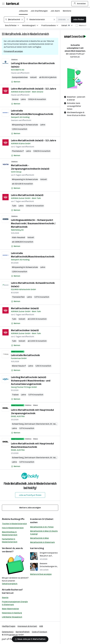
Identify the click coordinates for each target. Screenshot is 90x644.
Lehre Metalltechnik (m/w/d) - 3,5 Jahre (34, 89)
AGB (41, 626)
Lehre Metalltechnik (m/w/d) (27, 195)
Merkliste (67, 11)
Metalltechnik (13, 34)
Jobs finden (79, 19)
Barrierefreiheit (23, 632)
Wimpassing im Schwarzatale (25, 125)
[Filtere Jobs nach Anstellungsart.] (32, 26)
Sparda (5, 598)
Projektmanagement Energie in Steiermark (15, 603)
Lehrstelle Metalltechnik (25, 355)
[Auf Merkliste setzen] (16, 82)
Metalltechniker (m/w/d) (25, 308)
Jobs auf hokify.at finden (30, 495)
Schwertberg (18, 424)
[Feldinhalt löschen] (22, 20)
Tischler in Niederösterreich (14, 524)
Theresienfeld (18, 297)
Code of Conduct (39, 632)
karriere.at (8, 593)
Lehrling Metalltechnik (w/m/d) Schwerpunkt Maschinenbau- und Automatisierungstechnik (31, 381)
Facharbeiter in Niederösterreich (10, 540)
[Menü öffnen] (3, 4)
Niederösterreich (39, 34)
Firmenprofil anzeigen (13, 51)
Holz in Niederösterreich (13, 528)
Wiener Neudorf (19, 366)
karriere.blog (37, 548)
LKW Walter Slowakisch (12, 617)
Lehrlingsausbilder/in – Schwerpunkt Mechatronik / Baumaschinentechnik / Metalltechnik (33, 223)
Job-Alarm (55, 11)
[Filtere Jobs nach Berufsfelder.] (14, 26)
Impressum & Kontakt (27, 626)
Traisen (15, 395)
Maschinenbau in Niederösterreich (10, 533)
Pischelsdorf (18, 151)
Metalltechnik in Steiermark (42, 542)
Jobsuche (23, 11)
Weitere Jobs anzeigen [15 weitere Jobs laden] (30, 508)
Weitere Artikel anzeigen (41, 574)
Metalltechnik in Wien (39, 538)
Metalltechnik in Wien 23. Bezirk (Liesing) (44, 533)
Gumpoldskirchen (20, 77)
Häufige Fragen (9, 626)
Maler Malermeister (10, 609)
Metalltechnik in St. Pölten (42, 527)
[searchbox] (14, 20)
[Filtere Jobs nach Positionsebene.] (51, 26)
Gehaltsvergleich (10, 584)
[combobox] (14, 20)
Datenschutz (8, 632)
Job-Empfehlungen (39, 11)
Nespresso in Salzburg (12, 613)
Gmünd (15, 99)
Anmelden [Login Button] (80, 4)
